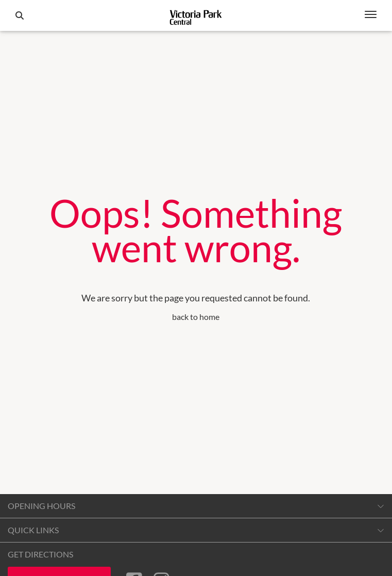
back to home (196, 317)
